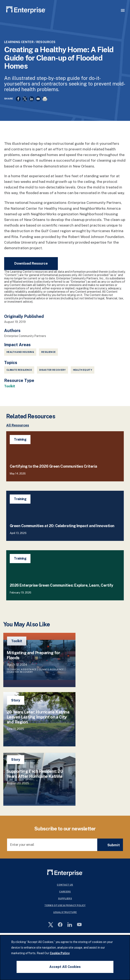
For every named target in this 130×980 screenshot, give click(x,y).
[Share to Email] (38, 99)
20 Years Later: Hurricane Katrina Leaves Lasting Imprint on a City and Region (38, 717)
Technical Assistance (22, 669)
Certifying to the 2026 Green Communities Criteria (53, 466)
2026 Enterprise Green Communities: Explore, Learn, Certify (61, 585)
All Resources (18, 425)
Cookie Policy (60, 953)
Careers (65, 892)
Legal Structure (65, 912)
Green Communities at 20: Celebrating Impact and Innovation (62, 526)
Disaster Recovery (52, 370)
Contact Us (65, 885)
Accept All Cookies (65, 967)
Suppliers (65, 898)
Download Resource (31, 263)
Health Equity (83, 370)
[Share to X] (25, 99)
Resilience (48, 352)
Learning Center (19, 42)
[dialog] (65, 958)
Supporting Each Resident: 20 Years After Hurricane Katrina (35, 774)
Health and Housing (20, 352)
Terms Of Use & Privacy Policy (65, 905)
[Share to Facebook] (18, 99)
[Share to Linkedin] (32, 99)
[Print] (45, 99)
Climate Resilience (19, 370)
